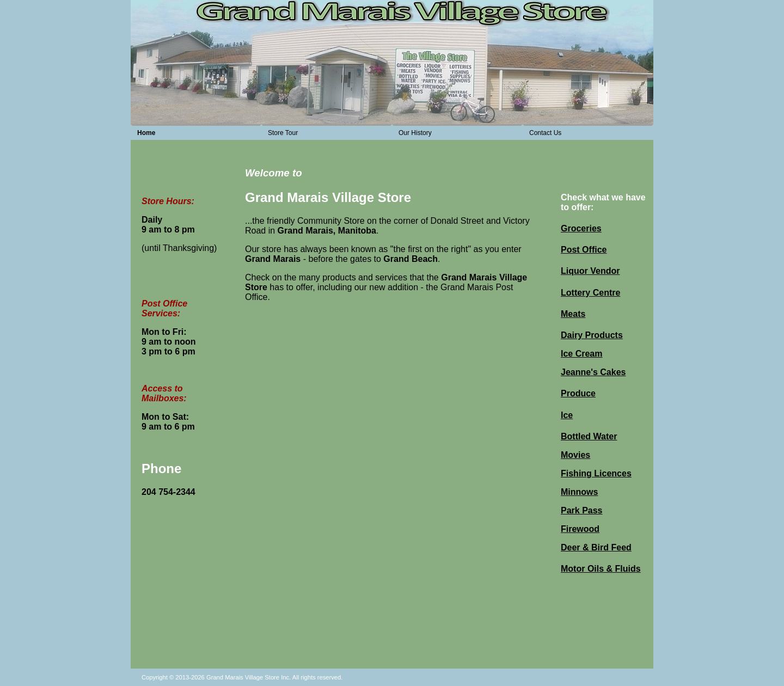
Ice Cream (582, 354)
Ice (567, 415)
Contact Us (545, 133)
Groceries (581, 228)
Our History (415, 133)
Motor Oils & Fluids (601, 569)
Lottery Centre (590, 293)
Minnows (579, 492)
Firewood (580, 529)
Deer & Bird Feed (596, 547)
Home (146, 133)
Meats (573, 314)
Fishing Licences (596, 473)
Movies (575, 455)
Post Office (584, 250)
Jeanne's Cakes (593, 372)
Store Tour (283, 133)
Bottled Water (589, 436)
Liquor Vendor (590, 271)
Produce (578, 393)
